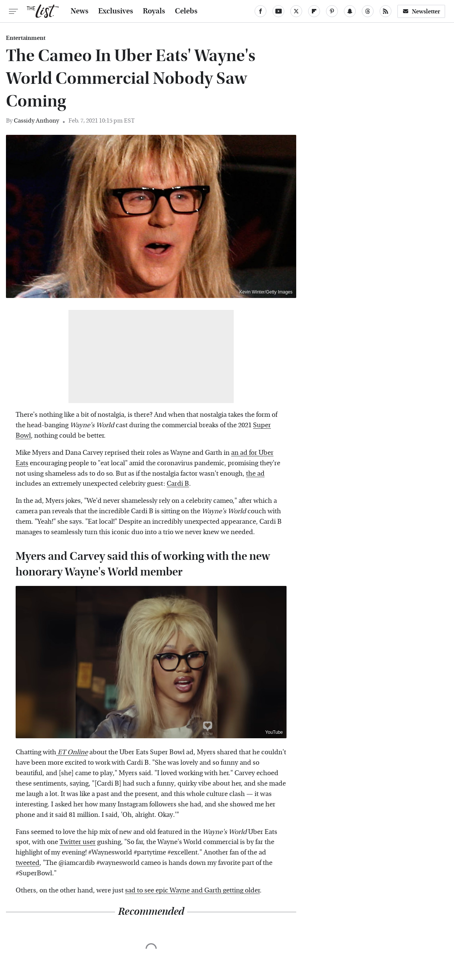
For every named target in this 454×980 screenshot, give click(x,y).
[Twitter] (296, 11)
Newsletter (421, 11)
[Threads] (368, 11)
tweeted (28, 863)
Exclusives (116, 11)
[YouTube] (278, 11)
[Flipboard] (314, 11)
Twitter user (78, 842)
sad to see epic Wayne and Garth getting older (192, 890)
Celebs (186, 11)
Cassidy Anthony (36, 120)
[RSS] (386, 11)
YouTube (274, 732)
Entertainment (26, 38)
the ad (255, 474)
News (80, 11)
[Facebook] (260, 11)
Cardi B (178, 484)
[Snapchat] (350, 11)
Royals (154, 11)
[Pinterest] (332, 11)
